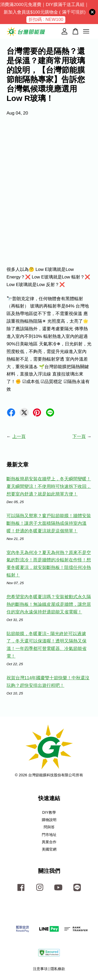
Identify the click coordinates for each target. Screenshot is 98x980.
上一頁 (19, 437)
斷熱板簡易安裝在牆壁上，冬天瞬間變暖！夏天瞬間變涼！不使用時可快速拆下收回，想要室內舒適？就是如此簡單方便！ (49, 486)
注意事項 (40, 969)
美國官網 (49, 849)
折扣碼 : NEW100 (46, 19)
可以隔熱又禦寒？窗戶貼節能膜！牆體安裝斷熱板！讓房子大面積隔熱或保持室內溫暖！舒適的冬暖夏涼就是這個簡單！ (49, 523)
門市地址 (49, 835)
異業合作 (49, 842)
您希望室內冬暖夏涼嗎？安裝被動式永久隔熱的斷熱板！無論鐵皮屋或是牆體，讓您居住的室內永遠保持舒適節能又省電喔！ (49, 604)
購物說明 (49, 820)
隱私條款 (58, 969)
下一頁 (79, 437)
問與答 (49, 827)
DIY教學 (49, 812)
